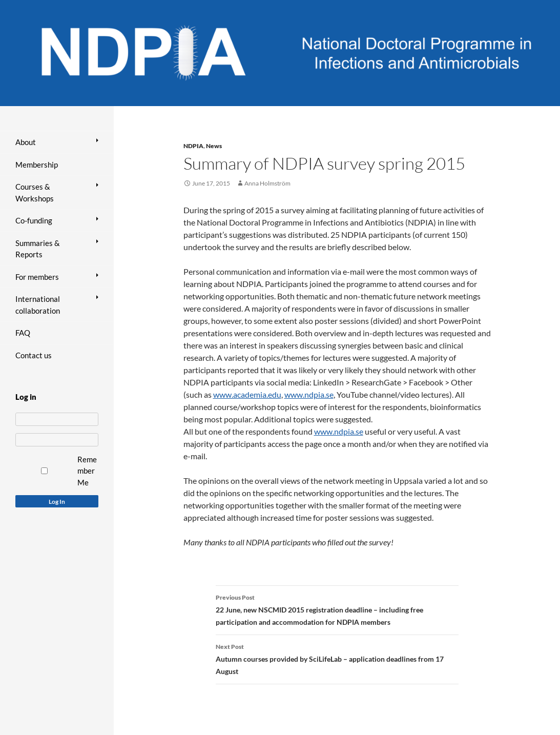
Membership (37, 165)
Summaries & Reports (38, 249)
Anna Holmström (267, 183)
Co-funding (34, 220)
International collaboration (38, 305)
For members (37, 277)
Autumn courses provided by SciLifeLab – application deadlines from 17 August (337, 658)
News (214, 146)
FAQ (23, 333)
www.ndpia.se (309, 394)
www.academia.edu (247, 394)
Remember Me (87, 471)
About (26, 142)
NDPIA (193, 146)
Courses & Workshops (35, 192)
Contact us (34, 355)
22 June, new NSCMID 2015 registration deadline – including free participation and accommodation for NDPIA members (337, 609)
